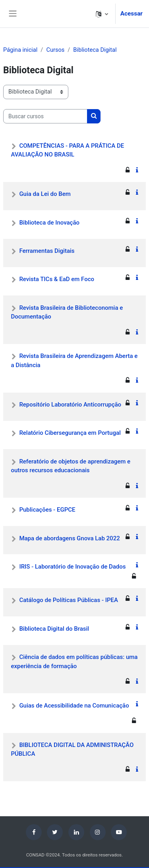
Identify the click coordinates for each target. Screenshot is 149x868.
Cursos (55, 50)
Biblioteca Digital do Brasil (54, 629)
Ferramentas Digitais (47, 251)
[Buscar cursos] (45, 116)
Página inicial (20, 50)
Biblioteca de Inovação (49, 223)
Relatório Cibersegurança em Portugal (70, 433)
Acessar (132, 14)
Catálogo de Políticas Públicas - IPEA (69, 600)
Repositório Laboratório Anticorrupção (70, 405)
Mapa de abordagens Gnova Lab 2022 (69, 538)
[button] (102, 14)
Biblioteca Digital (95, 50)
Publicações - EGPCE (47, 510)
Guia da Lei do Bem (45, 194)
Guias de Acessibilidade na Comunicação (74, 706)
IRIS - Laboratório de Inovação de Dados (72, 567)
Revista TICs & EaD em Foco (57, 279)
